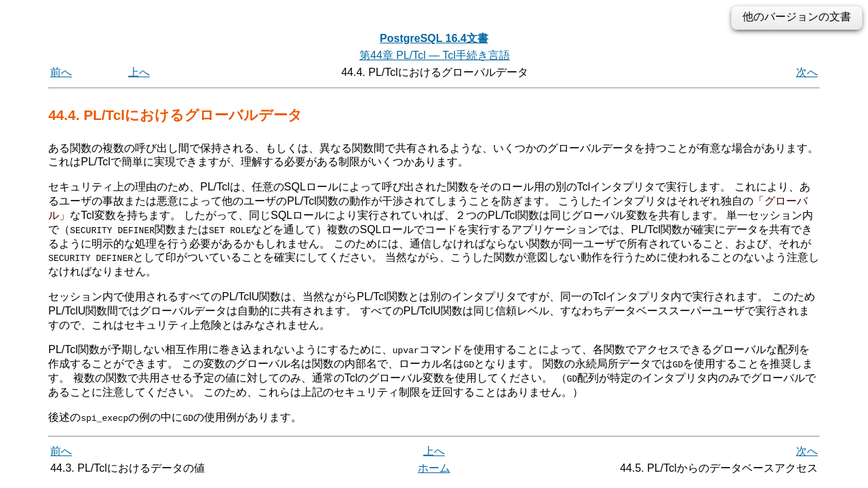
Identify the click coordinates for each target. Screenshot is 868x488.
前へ (61, 72)
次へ (807, 72)
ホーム (434, 467)
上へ (139, 72)
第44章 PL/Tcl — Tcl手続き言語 (435, 55)
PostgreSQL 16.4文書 (434, 38)
